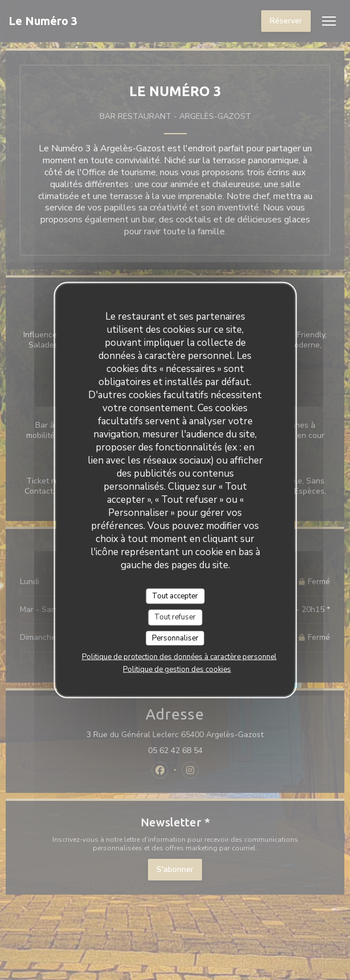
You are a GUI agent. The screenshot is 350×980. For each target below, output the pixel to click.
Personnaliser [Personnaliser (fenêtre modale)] (175, 638)
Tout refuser (175, 617)
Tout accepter (175, 596)
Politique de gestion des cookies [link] (177, 669)
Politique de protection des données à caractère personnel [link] (179, 657)
